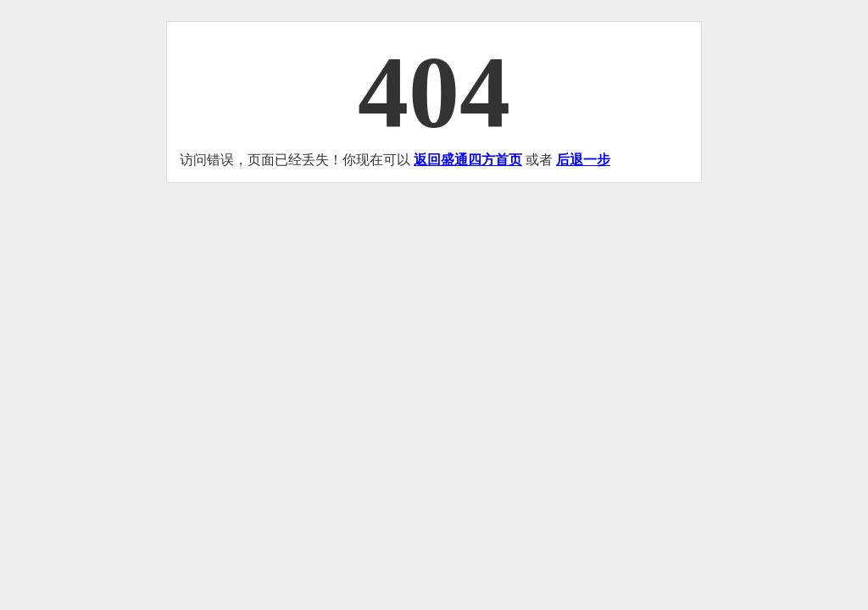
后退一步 (583, 160)
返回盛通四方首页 (468, 160)
